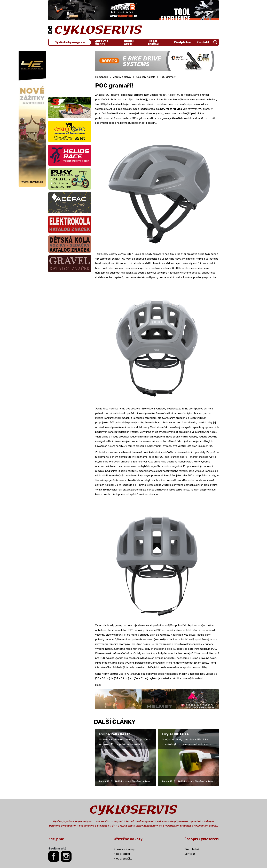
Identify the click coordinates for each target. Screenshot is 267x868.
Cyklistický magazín (70, 42)
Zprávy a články (102, 42)
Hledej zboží (129, 42)
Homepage (102, 77)
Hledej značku (153, 42)
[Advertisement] (70, 72)
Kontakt (203, 42)
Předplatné (182, 42)
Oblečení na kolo (146, 77)
